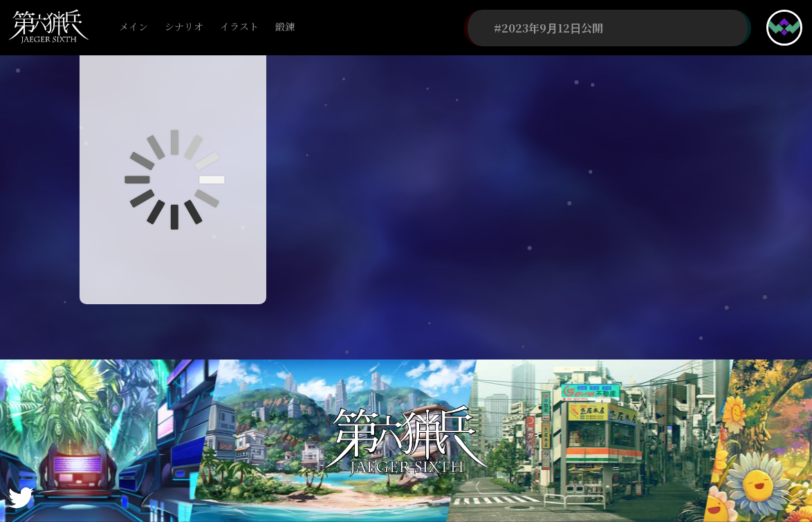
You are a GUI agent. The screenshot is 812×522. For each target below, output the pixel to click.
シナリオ (184, 27)
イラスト (239, 27)
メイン (133, 27)
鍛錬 (285, 27)
